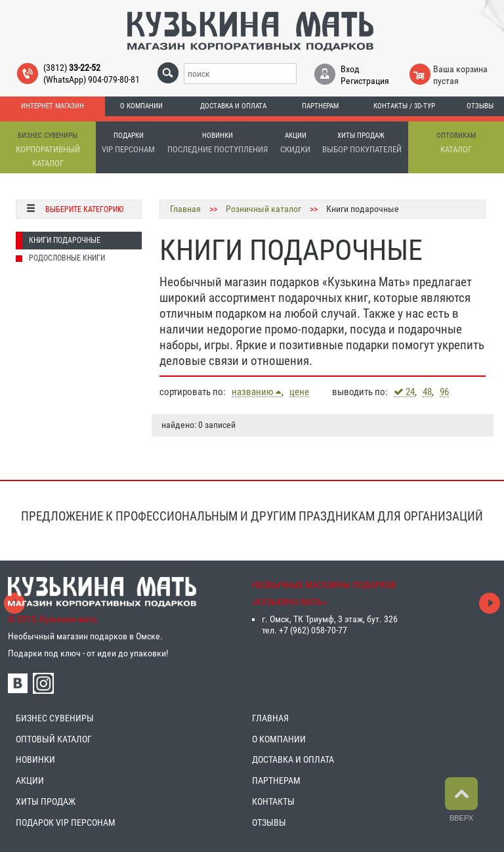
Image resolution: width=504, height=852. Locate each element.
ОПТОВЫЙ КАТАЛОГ (54, 739)
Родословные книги (67, 258)
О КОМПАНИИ (279, 739)
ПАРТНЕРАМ (276, 780)
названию (257, 392)
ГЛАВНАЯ (270, 718)
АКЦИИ (30, 780)
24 (404, 392)
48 (427, 392)
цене (299, 392)
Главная (185, 209)
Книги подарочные (65, 240)
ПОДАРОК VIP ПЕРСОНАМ (66, 822)
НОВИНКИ (35, 759)
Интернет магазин (52, 106)
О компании (141, 106)
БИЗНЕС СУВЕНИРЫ (55, 718)
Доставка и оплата (233, 106)
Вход (350, 69)
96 (444, 392)
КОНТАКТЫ (273, 801)
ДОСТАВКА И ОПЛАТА (293, 759)
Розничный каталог (263, 209)
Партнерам (320, 106)
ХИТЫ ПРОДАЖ (46, 801)
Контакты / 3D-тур (404, 106)
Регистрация (365, 81)
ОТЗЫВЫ (269, 822)
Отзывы (480, 106)
